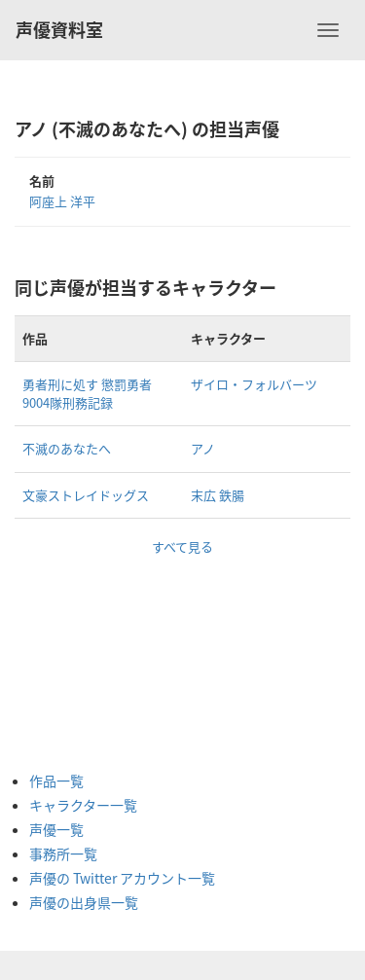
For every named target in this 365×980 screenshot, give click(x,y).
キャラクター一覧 (83, 805)
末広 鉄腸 (218, 495)
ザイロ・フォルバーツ (254, 384)
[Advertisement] (107, 654)
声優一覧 (56, 829)
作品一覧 (56, 780)
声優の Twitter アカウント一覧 (122, 878)
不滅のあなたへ (67, 448)
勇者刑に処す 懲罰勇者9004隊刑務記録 (87, 393)
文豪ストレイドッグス (86, 495)
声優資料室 (59, 30)
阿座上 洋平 (62, 201)
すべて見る (182, 546)
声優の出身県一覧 (84, 902)
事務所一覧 (63, 853)
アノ (203, 448)
